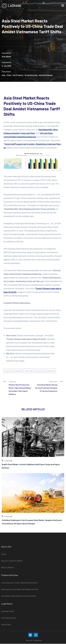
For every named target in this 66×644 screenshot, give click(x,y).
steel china (40, 371)
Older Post (20, 388)
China (9, 75)
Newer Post (46, 387)
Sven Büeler (7, 57)
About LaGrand (7, 567)
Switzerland (6, 624)
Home (4, 554)
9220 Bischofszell (8, 618)
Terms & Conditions (34, 640)
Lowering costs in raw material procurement (19, 583)
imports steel (29, 371)
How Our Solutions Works (12, 561)
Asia (4, 75)
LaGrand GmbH (8, 611)
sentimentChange (46, 75)
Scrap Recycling (31, 75)
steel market (51, 371)
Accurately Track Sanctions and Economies (19, 596)
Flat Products (18, 75)
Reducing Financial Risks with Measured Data (20, 589)
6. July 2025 (7, 66)
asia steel (8, 371)
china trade (18, 371)
